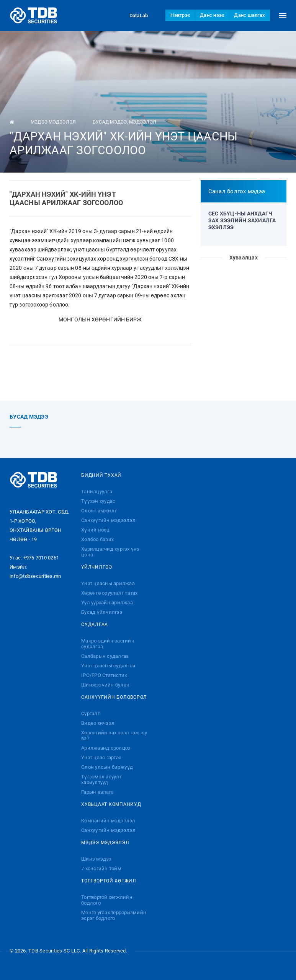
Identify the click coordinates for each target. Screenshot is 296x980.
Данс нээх (212, 15)
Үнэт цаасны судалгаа (108, 666)
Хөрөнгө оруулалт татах (110, 593)
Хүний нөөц (96, 530)
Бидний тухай (101, 475)
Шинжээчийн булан (105, 685)
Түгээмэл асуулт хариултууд (101, 779)
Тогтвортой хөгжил (109, 881)
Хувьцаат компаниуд (111, 804)
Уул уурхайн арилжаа (107, 603)
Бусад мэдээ (110, 122)
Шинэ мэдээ (96, 859)
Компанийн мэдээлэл (108, 821)
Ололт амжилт (99, 511)
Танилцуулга (97, 492)
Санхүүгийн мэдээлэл (108, 520)
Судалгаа (95, 625)
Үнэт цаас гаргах (101, 757)
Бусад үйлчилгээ (102, 612)
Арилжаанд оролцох (106, 748)
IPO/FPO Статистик (104, 675)
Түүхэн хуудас (98, 501)
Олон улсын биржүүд (107, 767)
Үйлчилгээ (97, 567)
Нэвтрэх (180, 15)
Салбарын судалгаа (105, 656)
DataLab (132, 15)
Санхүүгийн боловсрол (114, 697)
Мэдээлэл (143, 122)
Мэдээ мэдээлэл (53, 122)
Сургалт (91, 713)
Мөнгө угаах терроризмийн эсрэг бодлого (114, 915)
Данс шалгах (249, 15)
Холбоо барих (97, 539)
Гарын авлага (97, 792)
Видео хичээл (98, 723)
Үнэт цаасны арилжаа (108, 583)
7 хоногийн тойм (101, 868)
